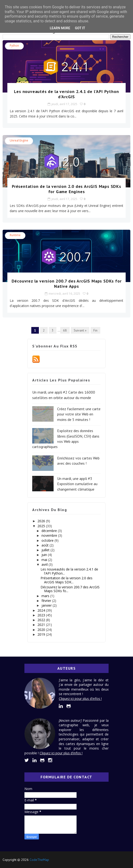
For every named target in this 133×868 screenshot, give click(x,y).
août (46, 545)
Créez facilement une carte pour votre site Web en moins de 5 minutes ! (79, 414)
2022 (42, 620)
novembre (50, 535)
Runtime (15, 235)
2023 (42, 615)
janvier (47, 605)
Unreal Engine (19, 140)
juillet (46, 550)
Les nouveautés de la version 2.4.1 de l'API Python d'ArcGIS (66, 94)
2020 (42, 630)
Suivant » (80, 330)
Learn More (60, 28)
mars (46, 596)
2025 (42, 526)
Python (14, 46)
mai (45, 560)
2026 (42, 521)
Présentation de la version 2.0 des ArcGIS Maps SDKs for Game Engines (66, 189)
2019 (42, 634)
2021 (42, 625)
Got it (80, 28)
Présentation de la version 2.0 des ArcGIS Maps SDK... (66, 580)
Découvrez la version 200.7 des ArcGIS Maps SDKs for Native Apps (67, 284)
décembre (50, 531)
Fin (95, 330)
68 (65, 330)
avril (45, 564)
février (47, 601)
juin (45, 555)
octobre (48, 540)
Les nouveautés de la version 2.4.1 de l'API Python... (69, 571)
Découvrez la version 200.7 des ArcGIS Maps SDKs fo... (70, 589)
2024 (42, 610)
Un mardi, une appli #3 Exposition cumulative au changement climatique (77, 484)
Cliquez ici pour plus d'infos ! (80, 699)
